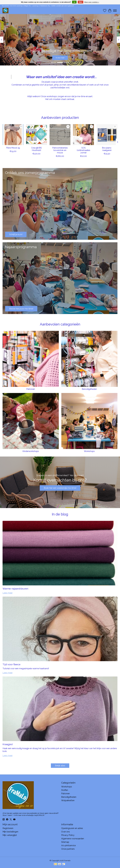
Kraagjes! (8, 744)
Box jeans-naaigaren (107, 149)
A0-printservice (68, 845)
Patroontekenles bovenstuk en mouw (60, 150)
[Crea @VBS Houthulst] (37, 135)
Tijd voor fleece (12, 664)
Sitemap (65, 842)
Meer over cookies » (92, 2)
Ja (74, 2)
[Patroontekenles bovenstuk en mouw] (60, 135)
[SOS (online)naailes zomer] (83, 135)
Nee (81, 2)
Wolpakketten (68, 800)
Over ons (65, 832)
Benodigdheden (89, 389)
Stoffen (65, 790)
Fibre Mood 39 (13, 148)
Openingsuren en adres (72, 828)
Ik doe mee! (60, 58)
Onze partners (68, 849)
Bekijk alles (60, 766)
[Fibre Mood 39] (13, 135)
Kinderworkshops (31, 451)
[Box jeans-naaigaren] (107, 135)
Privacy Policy (68, 835)
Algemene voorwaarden (73, 839)
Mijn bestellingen (10, 832)
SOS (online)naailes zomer (84, 150)
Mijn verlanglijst (10, 835)
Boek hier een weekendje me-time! (60, 488)
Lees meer (8, 593)
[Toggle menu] (115, 11)
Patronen (31, 389)
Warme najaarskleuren (15, 589)
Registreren (8, 828)
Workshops (89, 451)
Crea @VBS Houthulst (36, 149)
